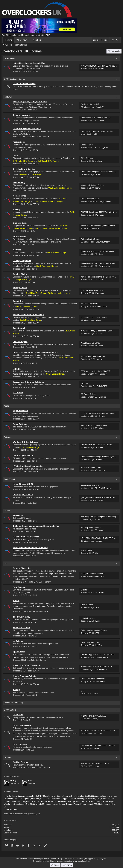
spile (101, 346)
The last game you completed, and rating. (99, 517)
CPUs (16, 155)
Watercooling (19, 182)
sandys (100, 359)
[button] (29, 40)
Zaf (97, 553)
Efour (98, 621)
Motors (16, 601)
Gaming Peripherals (22, 261)
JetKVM (84, 383)
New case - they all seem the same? (97, 331)
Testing (16, 690)
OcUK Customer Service (15, 79)
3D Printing (18, 393)
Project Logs (19, 142)
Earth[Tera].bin (105, 488)
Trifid (98, 607)
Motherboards (19, 196)
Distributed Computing (14, 703)
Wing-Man (98, 734)
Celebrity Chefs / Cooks (91, 642)
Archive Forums (20, 762)
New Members (19, 587)
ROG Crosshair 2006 (90, 199)
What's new (22, 40)
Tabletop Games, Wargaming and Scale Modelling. (36, 526)
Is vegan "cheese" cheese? (93, 574)
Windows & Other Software (25, 442)
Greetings (85, 590)
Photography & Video (23, 495)
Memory (17, 209)
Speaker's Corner (58, 576)
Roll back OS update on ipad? (94, 425)
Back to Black (87, 605)
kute (97, 228)
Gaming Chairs (20, 274)
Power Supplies (20, 342)
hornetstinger (101, 307)
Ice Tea (99, 645)
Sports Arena (19, 652)
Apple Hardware (20, 411)
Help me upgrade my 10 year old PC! (97, 131)
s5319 (116, 833)
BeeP (101, 69)
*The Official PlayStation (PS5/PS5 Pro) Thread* (102, 538)
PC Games (18, 515)
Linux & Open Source (23, 455)
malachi (99, 161)
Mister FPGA (87, 550)
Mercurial (100, 460)
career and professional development (57, 574)
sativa (96, 694)
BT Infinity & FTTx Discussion (94, 317)
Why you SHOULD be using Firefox (96, 445)
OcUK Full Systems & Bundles (27, 129)
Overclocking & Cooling (24, 169)
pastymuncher (105, 201)
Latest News (9, 58)
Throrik (102, 416)
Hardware (8, 97)
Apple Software (20, 424)
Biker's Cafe (18, 609)
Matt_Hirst (103, 147)
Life (5, 564)
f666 (97, 633)
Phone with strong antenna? (93, 679)
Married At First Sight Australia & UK (97, 667)
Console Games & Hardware (26, 537)
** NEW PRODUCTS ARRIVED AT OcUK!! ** (100, 66)
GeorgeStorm (102, 657)
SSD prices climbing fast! (92, 290)
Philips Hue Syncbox (90, 485)
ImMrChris (99, 801)
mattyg (102, 470)
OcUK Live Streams (22, 725)
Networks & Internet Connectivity (28, 315)
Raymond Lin (105, 266)
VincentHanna (101, 669)
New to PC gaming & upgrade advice (30, 101)
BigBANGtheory (103, 242)
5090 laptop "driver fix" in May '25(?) (97, 371)
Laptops (17, 368)
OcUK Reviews (20, 744)
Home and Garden (21, 628)
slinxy (101, 428)
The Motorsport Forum (42, 606)
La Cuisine (18, 641)
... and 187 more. (11, 810)
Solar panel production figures (94, 630)
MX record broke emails (91, 468)
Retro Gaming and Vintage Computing (31, 548)
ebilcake (100, 447)
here (87, 86)
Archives (8, 757)
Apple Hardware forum (23, 374)
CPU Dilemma (87, 158)
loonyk (98, 188)
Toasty (99, 174)
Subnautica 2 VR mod (90, 239)
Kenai (14, 796)
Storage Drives (20, 288)
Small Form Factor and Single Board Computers (35, 352)
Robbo (96, 134)
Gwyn (101, 120)
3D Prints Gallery (88, 394)
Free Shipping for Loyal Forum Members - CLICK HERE (26, 35)
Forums (9, 40)
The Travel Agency (21, 617)
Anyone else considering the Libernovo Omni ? (101, 277)
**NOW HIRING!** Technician (94, 716)
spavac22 (100, 333)
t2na (101, 254)
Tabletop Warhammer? (91, 527)
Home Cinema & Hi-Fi (23, 484)
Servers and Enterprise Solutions (28, 382)
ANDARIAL (100, 681)
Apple (6, 406)
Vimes (99, 320)
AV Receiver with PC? (90, 304)
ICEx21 (98, 519)
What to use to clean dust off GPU (96, 118)
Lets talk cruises (88, 618)
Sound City (18, 301)
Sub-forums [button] (42, 137)
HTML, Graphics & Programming (28, 466)
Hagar (96, 766)
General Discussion (22, 568)
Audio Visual (9, 479)
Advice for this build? (90, 104)
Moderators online (12, 777)
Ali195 (102, 500)
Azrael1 (102, 280)
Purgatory (100, 215)
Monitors (17, 250)
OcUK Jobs (18, 715)
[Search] (117, 40)
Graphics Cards (20, 223)
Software (8, 437)
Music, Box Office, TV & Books (27, 665)
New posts (8, 45)
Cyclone (102, 397)
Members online (11, 792)
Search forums (21, 45)
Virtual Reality (19, 236)
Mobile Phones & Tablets (24, 676)
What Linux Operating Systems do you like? (100, 457)
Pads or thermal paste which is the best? (99, 172)
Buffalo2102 (102, 386)
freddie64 (100, 107)
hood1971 (100, 576)
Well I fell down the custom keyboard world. (100, 263)
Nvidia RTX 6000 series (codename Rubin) (99, 226)
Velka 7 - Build (87, 145)
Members (37, 40)
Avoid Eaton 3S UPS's (91, 343)
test (83, 691)
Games (7, 511)
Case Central (19, 328)
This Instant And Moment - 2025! (95, 764)
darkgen (99, 541)
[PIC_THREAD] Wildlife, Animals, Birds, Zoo (100, 497)
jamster (96, 748)
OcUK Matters (10, 710)
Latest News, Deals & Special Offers (30, 63)
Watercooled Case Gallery (92, 185)
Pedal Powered (62, 657)
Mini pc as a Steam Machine (93, 356)
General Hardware (21, 115)
